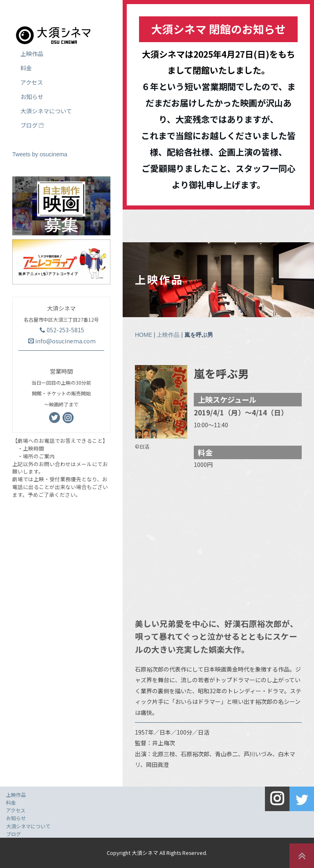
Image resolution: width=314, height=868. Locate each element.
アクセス (32, 82)
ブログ (32, 125)
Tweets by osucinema (40, 154)
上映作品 (168, 335)
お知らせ (32, 97)
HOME (144, 335)
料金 (26, 68)
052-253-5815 (62, 330)
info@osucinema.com (62, 341)
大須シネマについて (46, 111)
